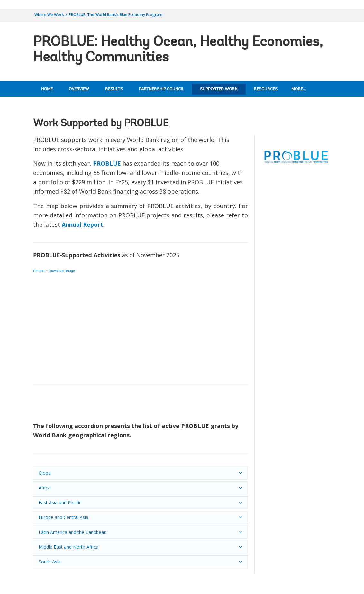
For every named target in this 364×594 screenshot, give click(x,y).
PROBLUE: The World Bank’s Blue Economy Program (116, 15)
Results (114, 89)
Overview (79, 89)
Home (47, 89)
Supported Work (219, 89)
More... (299, 89)
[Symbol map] (141, 310)
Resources (266, 89)
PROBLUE (107, 163)
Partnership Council (161, 89)
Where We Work (49, 15)
